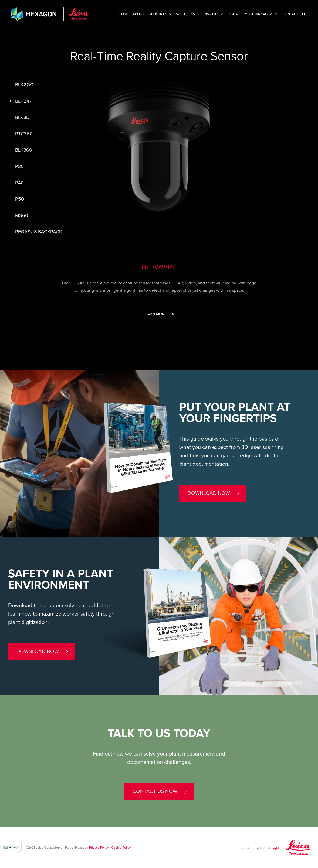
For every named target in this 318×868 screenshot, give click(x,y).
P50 (20, 199)
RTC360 (24, 134)
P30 (19, 166)
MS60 (22, 215)
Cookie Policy (121, 848)
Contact (290, 14)
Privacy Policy (99, 848)
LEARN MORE (159, 314)
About (138, 14)
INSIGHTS (211, 14)
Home (124, 14)
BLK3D (22, 117)
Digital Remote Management (253, 14)
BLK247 (23, 101)
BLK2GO (24, 85)
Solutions (185, 14)
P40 (19, 183)
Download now (209, 493)
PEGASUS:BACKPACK (39, 232)
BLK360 (24, 150)
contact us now (155, 791)
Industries (158, 14)
